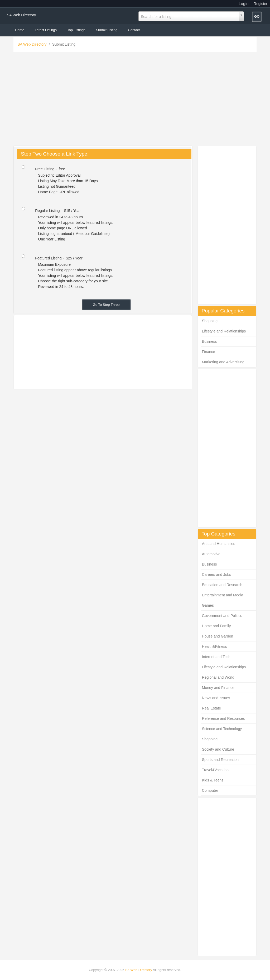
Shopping (210, 321)
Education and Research (222, 585)
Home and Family (216, 626)
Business (209, 341)
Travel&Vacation (215, 770)
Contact (134, 30)
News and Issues (216, 698)
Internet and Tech (216, 657)
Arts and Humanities (219, 544)
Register (261, 4)
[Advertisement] (135, 100)
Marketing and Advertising (223, 362)
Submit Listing (107, 30)
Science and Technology (222, 729)
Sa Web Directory (139, 970)
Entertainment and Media (223, 595)
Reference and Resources (223, 718)
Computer (210, 790)
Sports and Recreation (220, 760)
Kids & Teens (213, 780)
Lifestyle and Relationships (224, 331)
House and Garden (218, 636)
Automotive (211, 554)
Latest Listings (46, 30)
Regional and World (218, 677)
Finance (209, 352)
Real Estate (211, 708)
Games (208, 605)
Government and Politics (222, 616)
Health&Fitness (214, 646)
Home (20, 30)
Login (244, 4)
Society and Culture (218, 749)
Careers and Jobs (217, 575)
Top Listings (76, 30)
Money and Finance (218, 688)
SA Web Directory (21, 15)
